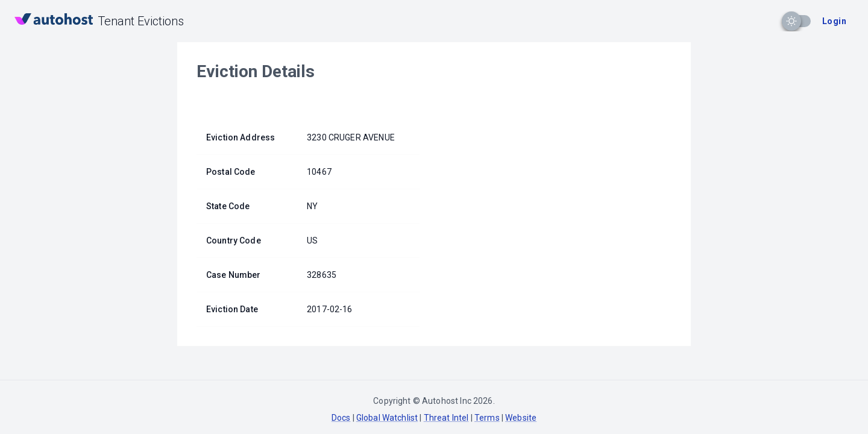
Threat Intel (446, 418)
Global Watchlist (387, 418)
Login (834, 21)
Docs (341, 418)
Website (521, 418)
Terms (487, 418)
